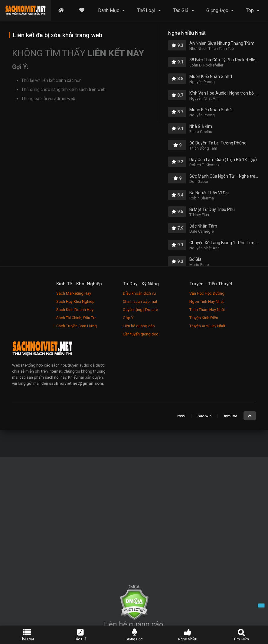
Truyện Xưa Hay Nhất (207, 326)
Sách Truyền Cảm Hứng (77, 326)
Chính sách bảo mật (140, 301)
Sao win (204, 416)
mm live (231, 416)
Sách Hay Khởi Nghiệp (75, 301)
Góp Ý (128, 318)
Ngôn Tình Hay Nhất (207, 301)
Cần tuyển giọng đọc (141, 334)
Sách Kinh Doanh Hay (75, 310)
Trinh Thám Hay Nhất (207, 310)
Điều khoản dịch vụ (139, 293)
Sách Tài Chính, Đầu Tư (76, 318)
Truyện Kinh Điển (204, 318)
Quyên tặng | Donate (140, 310)
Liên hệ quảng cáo (139, 326)
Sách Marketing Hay (74, 293)
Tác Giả (181, 10)
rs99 (181, 416)
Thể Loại (146, 10)
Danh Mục (109, 10)
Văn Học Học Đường (207, 293)
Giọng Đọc (217, 10)
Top (250, 10)
